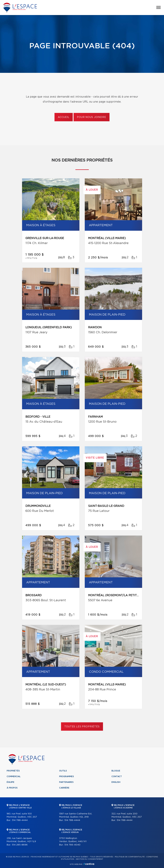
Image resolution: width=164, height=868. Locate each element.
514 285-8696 (20, 845)
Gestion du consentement (89, 859)
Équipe (11, 782)
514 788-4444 (20, 820)
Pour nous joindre (91, 117)
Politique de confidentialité (130, 857)
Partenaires (66, 782)
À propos (12, 788)
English (116, 782)
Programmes (67, 776)
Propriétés (13, 771)
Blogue (116, 771)
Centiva (89, 864)
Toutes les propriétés (82, 727)
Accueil (64, 117)
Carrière (64, 788)
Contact (117, 776)
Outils (63, 771)
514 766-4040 (72, 845)
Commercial (14, 776)
